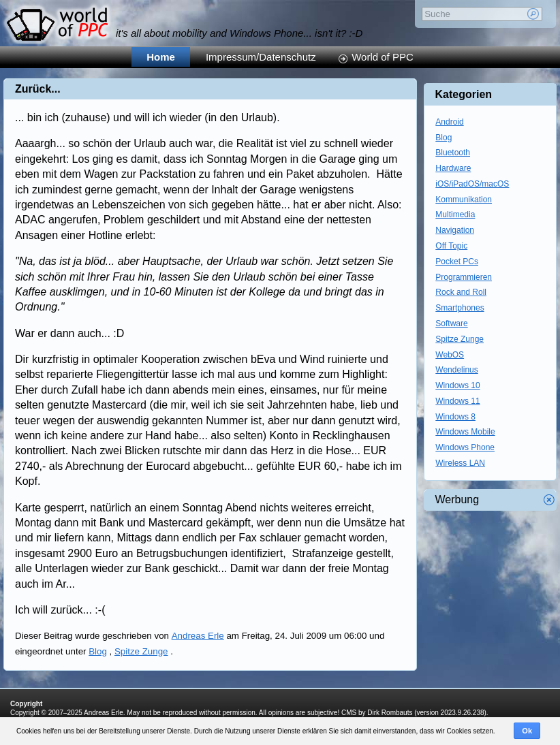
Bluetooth (453, 153)
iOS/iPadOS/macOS (472, 184)
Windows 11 (457, 401)
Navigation (455, 230)
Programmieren (464, 277)
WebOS (450, 355)
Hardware (453, 168)
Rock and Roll (461, 292)
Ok (527, 731)
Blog (98, 651)
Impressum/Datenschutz (261, 57)
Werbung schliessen (549, 500)
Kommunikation (464, 200)
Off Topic (451, 246)
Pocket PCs (457, 261)
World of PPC (383, 57)
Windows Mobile (465, 432)
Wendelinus (456, 370)
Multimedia (455, 215)
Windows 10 (457, 385)
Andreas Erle (198, 636)
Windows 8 (455, 417)
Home (161, 57)
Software (451, 323)
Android (449, 122)
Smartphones (460, 308)
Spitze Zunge (141, 651)
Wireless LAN (460, 463)
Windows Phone (465, 447)
